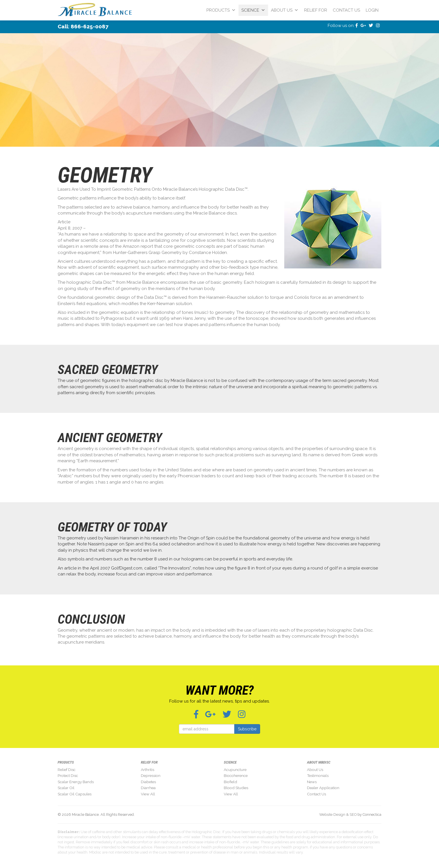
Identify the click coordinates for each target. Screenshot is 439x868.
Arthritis (148, 770)
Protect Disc (68, 775)
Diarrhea (148, 788)
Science (253, 10)
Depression (151, 775)
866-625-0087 (90, 26)
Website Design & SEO (338, 815)
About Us (285, 10)
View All (148, 794)
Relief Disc (67, 770)
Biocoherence (236, 775)
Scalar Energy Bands (76, 782)
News (312, 782)
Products (221, 10)
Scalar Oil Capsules (75, 794)
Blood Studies (236, 788)
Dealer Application (323, 788)
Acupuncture (235, 770)
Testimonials (318, 775)
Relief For (316, 10)
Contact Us (346, 10)
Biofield (230, 782)
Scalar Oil (66, 788)
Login (372, 10)
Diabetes (148, 782)
